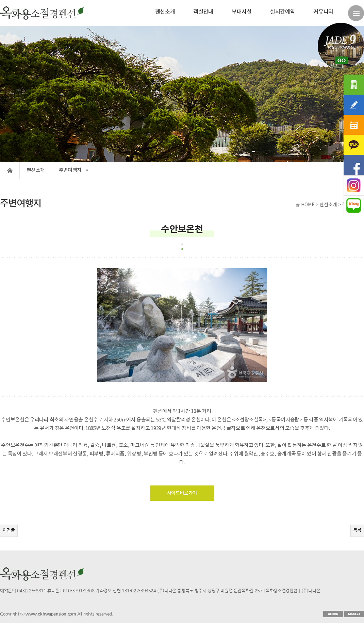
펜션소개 (165, 12)
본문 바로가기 (0, 0)
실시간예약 (283, 12)
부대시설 (242, 12)
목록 (357, 530)
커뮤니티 (323, 12)
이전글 (9, 530)
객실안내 (203, 12)
